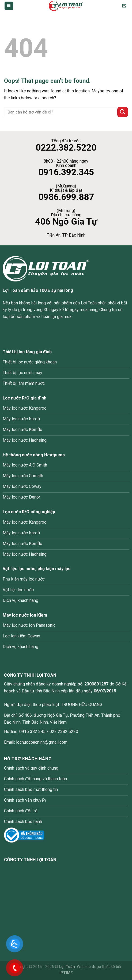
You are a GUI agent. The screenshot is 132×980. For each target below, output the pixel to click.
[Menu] (9, 6)
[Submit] (123, 112)
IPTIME (66, 973)
